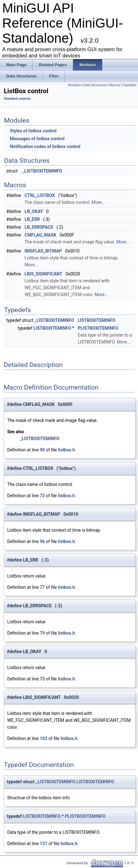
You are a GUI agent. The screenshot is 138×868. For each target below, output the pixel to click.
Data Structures (95, 85)
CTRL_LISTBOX (40, 195)
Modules (75, 85)
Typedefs (130, 85)
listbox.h (66, 450)
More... (98, 202)
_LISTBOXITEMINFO (42, 171)
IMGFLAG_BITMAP (43, 251)
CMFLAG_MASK (40, 235)
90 (42, 450)
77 (42, 587)
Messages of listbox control (37, 139)
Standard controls (17, 99)
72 (42, 496)
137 (44, 844)
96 (42, 541)
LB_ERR (32, 219)
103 (44, 738)
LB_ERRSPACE (39, 227)
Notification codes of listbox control (45, 146)
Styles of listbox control (33, 131)
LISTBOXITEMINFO (97, 320)
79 (42, 633)
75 (42, 679)
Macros (115, 85)
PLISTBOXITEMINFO (98, 328)
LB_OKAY (34, 211)
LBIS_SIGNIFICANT (43, 274)
